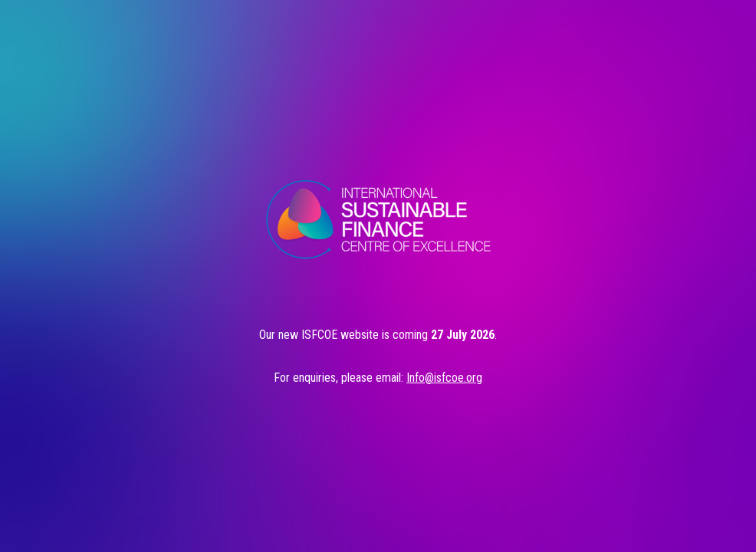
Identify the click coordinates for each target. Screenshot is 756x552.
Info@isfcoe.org (444, 378)
